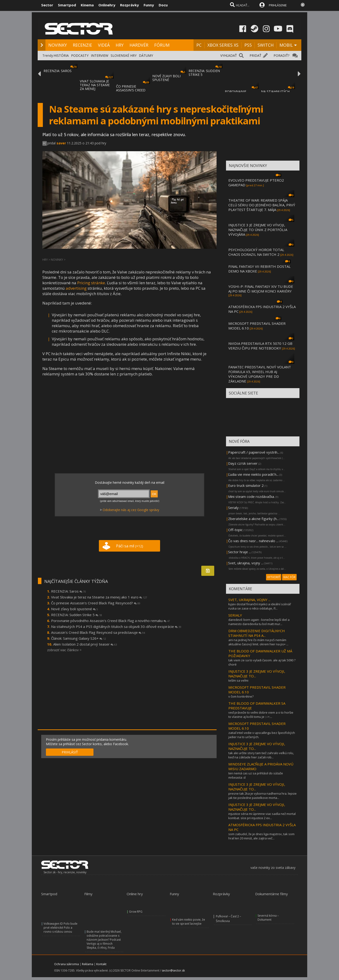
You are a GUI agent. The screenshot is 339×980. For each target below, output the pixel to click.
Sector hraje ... (240, 552)
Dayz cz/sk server (243, 463)
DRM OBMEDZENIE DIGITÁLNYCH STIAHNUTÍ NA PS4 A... (257, 633)
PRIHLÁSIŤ (70, 752)
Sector (47, 5)
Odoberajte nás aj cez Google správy (131, 510)
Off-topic (235, 530)
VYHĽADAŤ (229, 55)
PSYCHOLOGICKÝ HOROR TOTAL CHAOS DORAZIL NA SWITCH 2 (256, 252)
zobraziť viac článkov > (64, 650)
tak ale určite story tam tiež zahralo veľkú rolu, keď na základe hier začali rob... (261, 755)
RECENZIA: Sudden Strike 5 (77, 615)
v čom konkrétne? (241, 696)
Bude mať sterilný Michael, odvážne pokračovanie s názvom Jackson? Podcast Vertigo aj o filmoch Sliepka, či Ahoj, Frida (104, 940)
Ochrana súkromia (67, 964)
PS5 (248, 45)
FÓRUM (162, 45)
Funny (149, 5)
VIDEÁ (104, 45)
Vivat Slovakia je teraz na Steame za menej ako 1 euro (99, 597)
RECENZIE (82, 45)
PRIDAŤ (255, 55)
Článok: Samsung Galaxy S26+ (79, 638)
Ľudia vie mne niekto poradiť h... (253, 474)
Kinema (87, 5)
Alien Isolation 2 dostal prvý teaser (85, 644)
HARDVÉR (139, 45)
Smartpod (67, 5)
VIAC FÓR (289, 577)
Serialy (233, 508)
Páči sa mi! (130, 546)
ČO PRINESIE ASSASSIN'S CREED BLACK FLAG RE (131, 90)
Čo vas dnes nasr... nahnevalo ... (253, 541)
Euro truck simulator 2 (246, 485)
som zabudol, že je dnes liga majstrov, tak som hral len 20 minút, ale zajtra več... (261, 836)
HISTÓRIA (61, 55)
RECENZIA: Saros (69, 591)
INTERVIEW (100, 55)
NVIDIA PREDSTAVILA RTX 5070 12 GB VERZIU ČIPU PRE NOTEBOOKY (260, 346)
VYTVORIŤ (274, 577)
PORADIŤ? (281, 55)
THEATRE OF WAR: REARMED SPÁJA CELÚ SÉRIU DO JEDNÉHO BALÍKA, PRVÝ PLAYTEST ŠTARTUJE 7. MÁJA (262, 205)
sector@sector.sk (173, 970)
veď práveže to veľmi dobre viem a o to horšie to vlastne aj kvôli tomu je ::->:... (261, 715)
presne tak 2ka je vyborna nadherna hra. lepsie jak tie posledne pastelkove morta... (262, 796)
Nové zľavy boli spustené (75, 609)
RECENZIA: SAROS (58, 71)
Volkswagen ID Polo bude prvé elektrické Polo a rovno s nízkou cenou (61, 928)
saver (61, 143)
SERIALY (235, 615)
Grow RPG (136, 912)
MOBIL (286, 45)
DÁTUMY (146, 55)
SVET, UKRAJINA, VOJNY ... (249, 600)
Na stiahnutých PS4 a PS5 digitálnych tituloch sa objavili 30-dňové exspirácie (116, 626)
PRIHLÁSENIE (278, 5)
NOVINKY (58, 45)
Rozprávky (129, 5)
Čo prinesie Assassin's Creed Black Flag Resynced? (96, 603)
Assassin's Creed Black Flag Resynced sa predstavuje (98, 632)
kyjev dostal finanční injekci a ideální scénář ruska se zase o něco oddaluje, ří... (260, 606)
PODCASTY (80, 55)
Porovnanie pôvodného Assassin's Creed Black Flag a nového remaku (111, 621)
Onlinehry (107, 5)
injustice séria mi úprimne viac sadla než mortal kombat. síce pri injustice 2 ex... (262, 816)
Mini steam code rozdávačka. (251, 496)
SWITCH (266, 45)
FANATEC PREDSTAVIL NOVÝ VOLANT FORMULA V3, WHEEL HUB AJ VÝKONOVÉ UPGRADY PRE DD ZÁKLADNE (260, 374)
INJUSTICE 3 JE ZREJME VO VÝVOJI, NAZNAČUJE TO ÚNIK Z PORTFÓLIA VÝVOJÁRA (258, 230)
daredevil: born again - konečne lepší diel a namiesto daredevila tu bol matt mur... (259, 622)
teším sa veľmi (238, 680)
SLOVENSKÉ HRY (124, 55)
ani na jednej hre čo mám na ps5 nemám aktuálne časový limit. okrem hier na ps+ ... (258, 642)
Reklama (88, 964)
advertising (76, 288)
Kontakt (101, 964)
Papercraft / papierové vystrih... (254, 452)
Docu (163, 5)
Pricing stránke (91, 283)
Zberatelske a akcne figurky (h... (253, 519)
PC (199, 45)
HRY (120, 45)
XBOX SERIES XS (223, 45)
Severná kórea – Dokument (268, 918)
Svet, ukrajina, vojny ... (246, 563)
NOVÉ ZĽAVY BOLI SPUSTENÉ (166, 78)
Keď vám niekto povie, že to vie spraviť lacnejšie (189, 922)
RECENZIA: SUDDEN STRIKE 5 (204, 73)
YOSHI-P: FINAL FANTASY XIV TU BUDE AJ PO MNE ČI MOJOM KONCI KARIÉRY (261, 289)
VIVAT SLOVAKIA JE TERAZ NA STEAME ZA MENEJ (95, 85)
